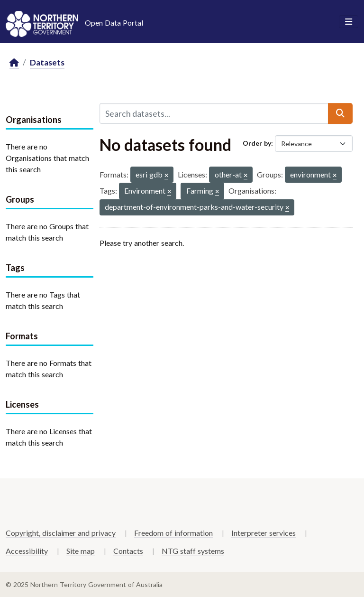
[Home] (14, 63)
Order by (257, 143)
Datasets (47, 62)
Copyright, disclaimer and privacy (61, 533)
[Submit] (340, 113)
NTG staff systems (193, 551)
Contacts (128, 551)
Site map (81, 551)
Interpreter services (264, 533)
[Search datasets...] (214, 113)
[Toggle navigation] (349, 22)
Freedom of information (173, 533)
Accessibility (27, 551)
